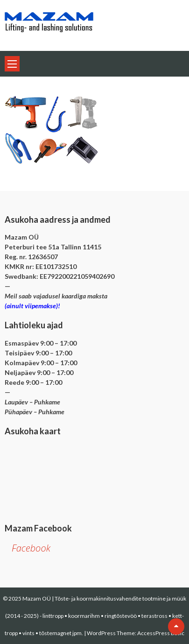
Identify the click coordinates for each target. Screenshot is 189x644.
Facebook (31, 548)
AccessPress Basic (161, 633)
